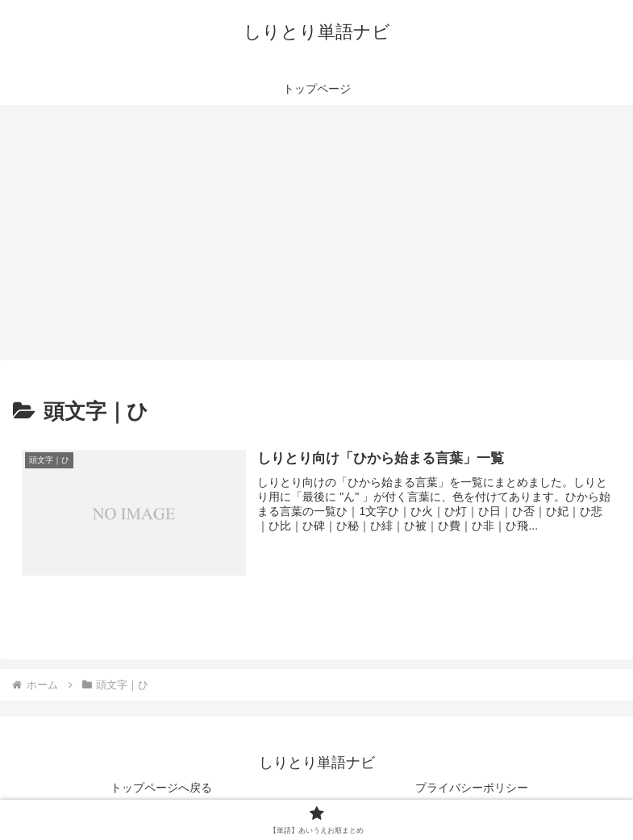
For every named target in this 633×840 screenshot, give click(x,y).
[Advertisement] (316, 237)
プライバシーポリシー (472, 788)
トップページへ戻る (161, 788)
